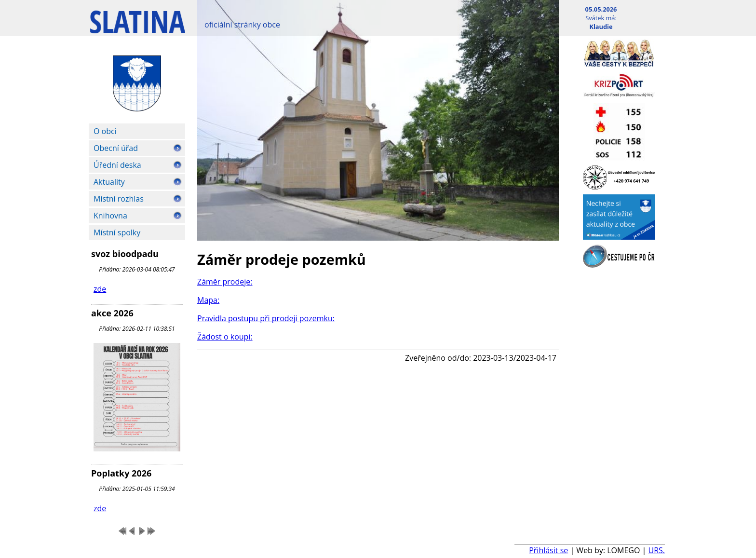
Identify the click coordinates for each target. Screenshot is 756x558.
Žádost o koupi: (225, 337)
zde (100, 289)
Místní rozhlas (119, 199)
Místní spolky (117, 232)
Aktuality (109, 182)
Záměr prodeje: (225, 282)
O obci (105, 131)
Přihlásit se (548, 550)
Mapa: (208, 300)
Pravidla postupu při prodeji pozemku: (266, 318)
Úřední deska (117, 165)
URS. (656, 550)
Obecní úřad (116, 148)
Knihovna (110, 216)
